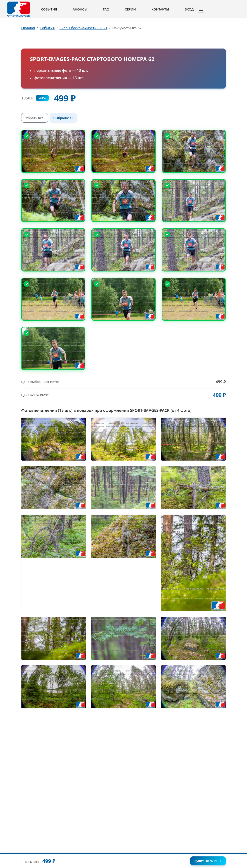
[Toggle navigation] (201, 9)
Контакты (160, 9)
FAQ (106, 9)
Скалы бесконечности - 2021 (83, 28)
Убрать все (35, 118)
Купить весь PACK (208, 861)
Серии (130, 9)
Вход (189, 9)
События (49, 9)
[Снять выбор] (27, 136)
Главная (28, 28)
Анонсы (80, 9)
